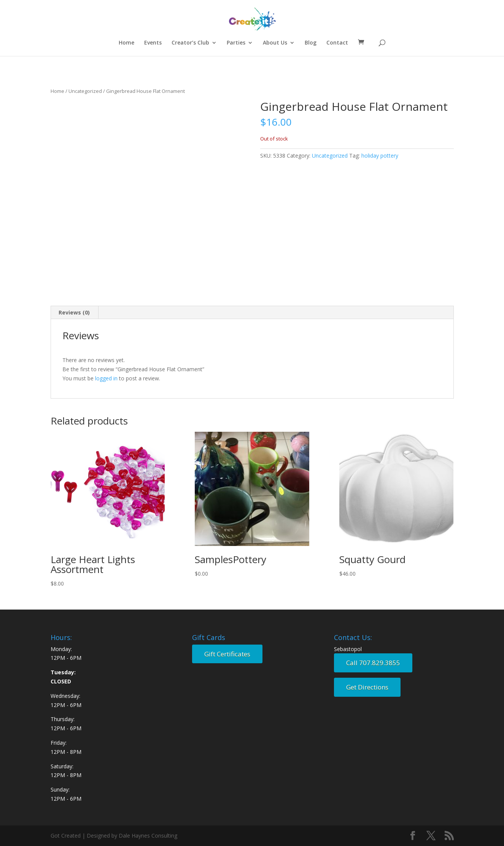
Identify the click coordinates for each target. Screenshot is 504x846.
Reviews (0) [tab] (74, 312)
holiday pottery (380, 156)
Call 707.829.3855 (373, 663)
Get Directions (367, 687)
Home (126, 43)
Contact (337, 43)
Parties (236, 43)
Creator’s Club (190, 43)
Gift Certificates (227, 654)
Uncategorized (85, 91)
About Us (275, 43)
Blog (311, 43)
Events (153, 43)
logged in (106, 378)
